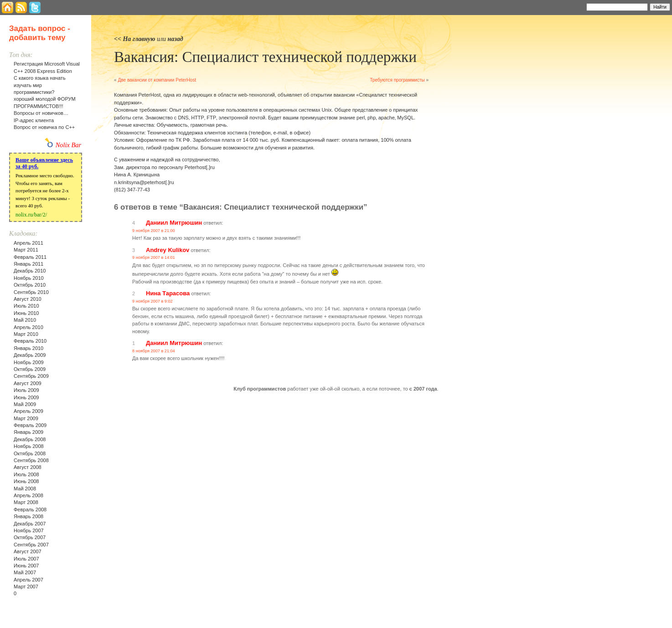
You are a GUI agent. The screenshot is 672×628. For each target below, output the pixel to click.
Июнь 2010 (26, 313)
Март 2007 (26, 587)
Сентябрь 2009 (31, 376)
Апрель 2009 (28, 411)
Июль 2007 (26, 559)
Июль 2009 (26, 390)
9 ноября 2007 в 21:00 (154, 231)
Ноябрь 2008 (29, 446)
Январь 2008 (28, 516)
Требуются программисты (397, 80)
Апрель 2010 (28, 327)
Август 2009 (28, 383)
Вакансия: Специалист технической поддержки (265, 57)
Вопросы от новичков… (41, 113)
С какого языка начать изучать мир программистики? (40, 85)
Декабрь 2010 (30, 271)
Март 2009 (26, 418)
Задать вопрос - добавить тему (40, 33)
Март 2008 (26, 502)
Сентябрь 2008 (31, 460)
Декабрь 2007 (30, 524)
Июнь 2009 (26, 397)
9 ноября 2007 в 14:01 (154, 257)
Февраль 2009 (30, 425)
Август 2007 (28, 551)
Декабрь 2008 (30, 439)
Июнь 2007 (26, 566)
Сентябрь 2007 (31, 545)
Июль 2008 (26, 474)
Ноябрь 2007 (29, 530)
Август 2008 (28, 467)
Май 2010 (25, 320)
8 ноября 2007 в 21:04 (154, 351)
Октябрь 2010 (30, 285)
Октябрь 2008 (30, 453)
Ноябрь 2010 (29, 278)
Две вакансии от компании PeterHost (157, 80)
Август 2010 (28, 299)
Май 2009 (25, 404)
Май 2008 (25, 489)
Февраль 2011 (30, 257)
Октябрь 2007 (30, 537)
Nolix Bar (68, 145)
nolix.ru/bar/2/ (31, 215)
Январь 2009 (28, 432)
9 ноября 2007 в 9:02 (152, 301)
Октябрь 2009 (30, 369)
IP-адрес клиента (34, 120)
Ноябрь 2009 (29, 362)
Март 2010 (26, 334)
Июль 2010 (26, 306)
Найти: (574, 6)
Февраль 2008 (30, 510)
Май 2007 (25, 572)
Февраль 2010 (30, 341)
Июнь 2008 (26, 481)
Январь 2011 (28, 264)
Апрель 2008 (28, 495)
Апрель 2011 (28, 243)
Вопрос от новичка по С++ (44, 127)
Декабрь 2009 (30, 355)
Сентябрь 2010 (31, 292)
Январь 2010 (28, 348)
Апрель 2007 (28, 580)
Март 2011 (26, 250)
